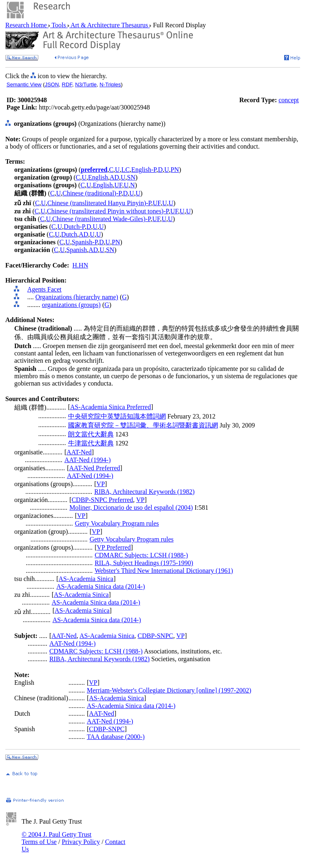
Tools (59, 25)
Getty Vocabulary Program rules (117, 523)
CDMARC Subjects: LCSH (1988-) (141, 555)
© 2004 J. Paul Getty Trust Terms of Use (56, 838)
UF (118, 185)
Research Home (27, 25)
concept (289, 100)
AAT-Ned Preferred (94, 468)
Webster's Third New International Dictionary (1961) (164, 571)
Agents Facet (44, 289)
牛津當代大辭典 (91, 443)
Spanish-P (85, 242)
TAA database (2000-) (116, 737)
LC (126, 170)
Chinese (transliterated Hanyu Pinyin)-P (99, 203)
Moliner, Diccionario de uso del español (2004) (131, 507)
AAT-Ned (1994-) (88, 460)
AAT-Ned (79, 452)
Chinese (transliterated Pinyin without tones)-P (108, 211)
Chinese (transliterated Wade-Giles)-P (101, 219)
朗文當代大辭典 (91, 434)
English (98, 177)
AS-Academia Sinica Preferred (110, 407)
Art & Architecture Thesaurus (109, 25)
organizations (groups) (71, 305)
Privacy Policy (81, 842)
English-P (144, 170)
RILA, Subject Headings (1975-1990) (144, 563)
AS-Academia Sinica (86, 579)
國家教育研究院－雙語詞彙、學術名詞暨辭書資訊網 (143, 425)
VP (101, 484)
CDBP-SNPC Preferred (103, 500)
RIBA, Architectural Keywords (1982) (144, 492)
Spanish (77, 250)
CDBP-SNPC (156, 636)
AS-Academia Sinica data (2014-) (100, 586)
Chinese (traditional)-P (92, 193)
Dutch (69, 234)
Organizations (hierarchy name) (77, 297)
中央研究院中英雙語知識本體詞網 (117, 416)
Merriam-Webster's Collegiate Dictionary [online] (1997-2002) (169, 690)
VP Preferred (114, 547)
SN (131, 177)
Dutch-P (74, 227)
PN (175, 170)
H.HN (81, 265)
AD (114, 177)
